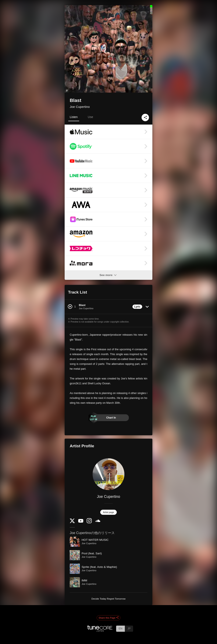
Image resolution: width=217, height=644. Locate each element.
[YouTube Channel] (81, 522)
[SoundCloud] (98, 521)
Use (90, 117)
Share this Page (108, 618)
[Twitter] (72, 522)
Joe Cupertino (80, 107)
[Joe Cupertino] (108, 474)
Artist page (108, 512)
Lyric (137, 307)
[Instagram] (89, 522)
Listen (74, 117)
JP (129, 628)
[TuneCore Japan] (100, 630)
